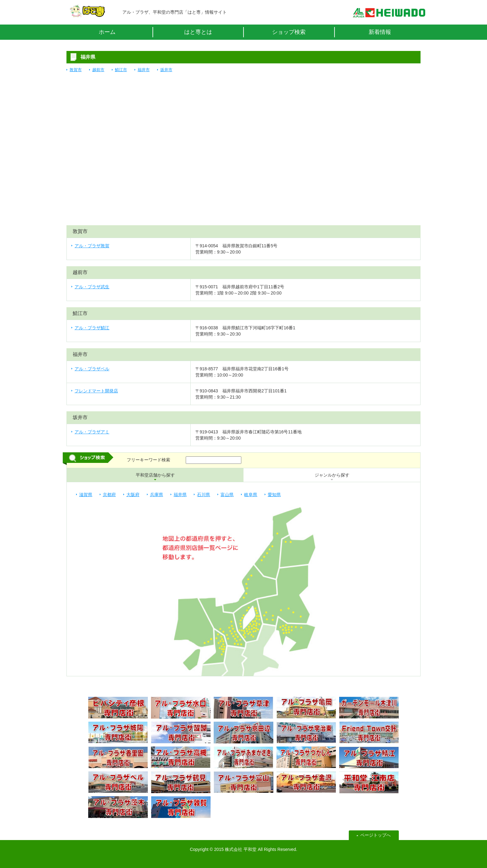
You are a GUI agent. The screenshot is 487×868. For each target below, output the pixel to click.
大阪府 (133, 495)
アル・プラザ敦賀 (92, 246)
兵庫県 (157, 495)
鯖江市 (121, 70)
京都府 (109, 495)
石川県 (203, 495)
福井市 (144, 70)
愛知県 (274, 495)
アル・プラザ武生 (92, 287)
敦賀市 (76, 70)
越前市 (98, 70)
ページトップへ (375, 835)
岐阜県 (251, 495)
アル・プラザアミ (92, 432)
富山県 (227, 495)
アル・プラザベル (92, 369)
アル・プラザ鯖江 (92, 328)
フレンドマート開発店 (96, 391)
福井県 (180, 495)
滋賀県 (86, 495)
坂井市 (166, 70)
